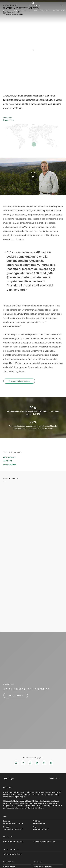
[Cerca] (61, 5)
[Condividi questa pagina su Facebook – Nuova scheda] (23, 763)
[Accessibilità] (54, 779)
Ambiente (48, 822)
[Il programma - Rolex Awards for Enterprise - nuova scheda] (16, 695)
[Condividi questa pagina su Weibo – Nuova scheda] (51, 763)
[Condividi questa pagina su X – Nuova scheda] (30, 763)
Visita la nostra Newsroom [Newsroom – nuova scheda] (42, 867)
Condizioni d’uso (9, 867)
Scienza (18, 828)
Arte (48, 828)
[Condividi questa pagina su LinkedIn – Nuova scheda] (37, 763)
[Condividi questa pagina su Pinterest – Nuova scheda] (44, 763)
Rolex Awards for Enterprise (13, 842)
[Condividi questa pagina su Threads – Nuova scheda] (16, 763)
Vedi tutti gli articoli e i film (12, 854)
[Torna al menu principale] (4, 11)
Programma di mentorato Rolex (44, 842)
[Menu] (5, 5)
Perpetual (18, 822)
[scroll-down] (33, 49)
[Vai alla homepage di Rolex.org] (33, 4)
